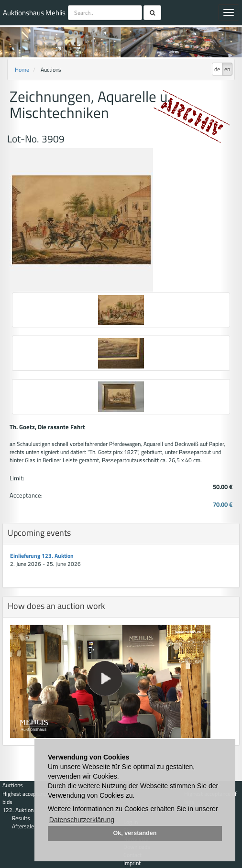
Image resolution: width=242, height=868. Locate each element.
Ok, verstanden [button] (135, 833)
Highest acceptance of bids (29, 798)
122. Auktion (18, 810)
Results (21, 818)
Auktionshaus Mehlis (34, 13)
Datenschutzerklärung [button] (82, 820)
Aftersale (23, 826)
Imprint (132, 863)
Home (22, 70)
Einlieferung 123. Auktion (42, 556)
